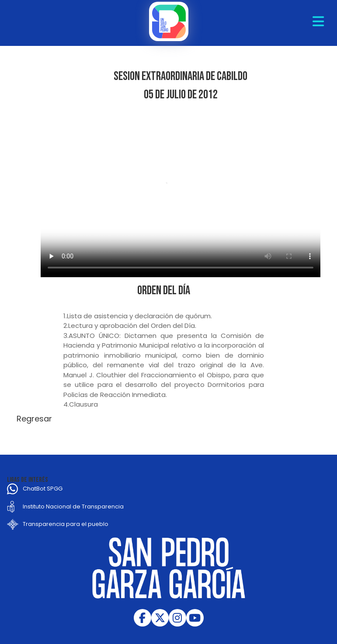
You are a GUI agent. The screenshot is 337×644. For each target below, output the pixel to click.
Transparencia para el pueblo (66, 524)
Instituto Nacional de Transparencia (73, 506)
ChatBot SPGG (43, 489)
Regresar (34, 419)
